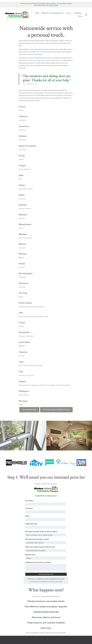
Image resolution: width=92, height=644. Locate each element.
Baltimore (22, 218)
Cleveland (26, 316)
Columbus (40, 316)
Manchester (22, 277)
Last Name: (29, 508)
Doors (69, 13)
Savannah (27, 169)
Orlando (21, 159)
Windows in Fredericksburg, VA (53, 13)
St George (31, 375)
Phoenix (21, 110)
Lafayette (30, 189)
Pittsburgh (22, 336)
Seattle (21, 395)
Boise (20, 179)
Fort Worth (31, 365)
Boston (21, 228)
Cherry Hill (22, 287)
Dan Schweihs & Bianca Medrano (47, 3)
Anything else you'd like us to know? (38, 562)
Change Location (53, 5)
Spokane (26, 395)
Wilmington (41, 307)
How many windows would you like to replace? (42, 532)
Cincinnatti (33, 316)
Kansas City (22, 199)
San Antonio (39, 365)
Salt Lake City (23, 375)
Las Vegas (22, 267)
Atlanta (21, 169)
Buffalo (21, 297)
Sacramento (22, 120)
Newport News (66, 385)
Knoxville (22, 356)
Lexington (22, 208)
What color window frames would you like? (40, 547)
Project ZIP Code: (31, 524)
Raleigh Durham (31, 307)
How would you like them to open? (37, 539)
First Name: (29, 501)
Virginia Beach (51, 385)
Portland (21, 326)
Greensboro (22, 307)
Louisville (28, 208)
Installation (78, 13)
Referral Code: (30, 555)
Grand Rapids (28, 238)
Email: (27, 516)
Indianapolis (22, 189)
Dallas (25, 365)
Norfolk (58, 385)
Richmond (43, 385)
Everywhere (22, 130)
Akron (21, 316)
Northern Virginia (24, 385)
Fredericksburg (35, 385)
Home (37, 13)
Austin (21, 365)
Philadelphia (30, 336)
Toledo (46, 316)
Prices (80, 16)
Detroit (21, 238)
